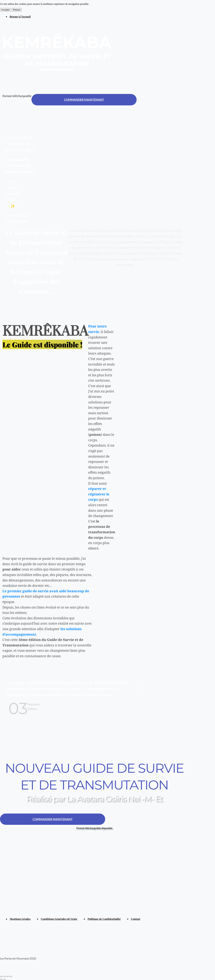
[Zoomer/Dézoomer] (11, 976)
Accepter (6, 10)
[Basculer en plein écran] (8, 976)
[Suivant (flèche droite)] (5, 979)
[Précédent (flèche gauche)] (1, 979)
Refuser (17, 10)
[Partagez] (5, 976)
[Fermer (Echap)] (1, 976)
